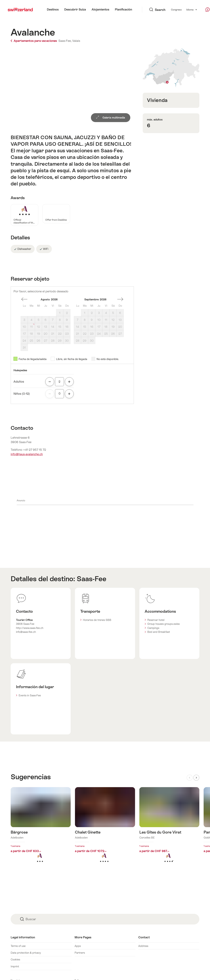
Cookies (15, 959)
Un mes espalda (24, 299)
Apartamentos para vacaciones (34, 41)
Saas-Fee (92, 579)
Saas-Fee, (65, 41)
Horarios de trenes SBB (97, 620)
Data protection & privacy (26, 953)
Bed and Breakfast (159, 632)
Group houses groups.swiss (163, 624)
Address (143, 946)
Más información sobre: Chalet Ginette (105, 830)
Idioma (183, 9)
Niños (22, 394)
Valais (76, 41)
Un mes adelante (120, 299)
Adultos (19, 382)
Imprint (15, 966)
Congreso (168, 10)
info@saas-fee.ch (26, 632)
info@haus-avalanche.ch (27, 454)
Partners (80, 953)
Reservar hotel (156, 620)
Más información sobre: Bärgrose (41, 830)
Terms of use (18, 946)
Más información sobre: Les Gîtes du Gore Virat (169, 830)
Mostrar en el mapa (171, 68)
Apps (78, 946)
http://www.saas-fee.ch (30, 628)
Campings (153, 628)
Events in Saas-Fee (30, 695)
